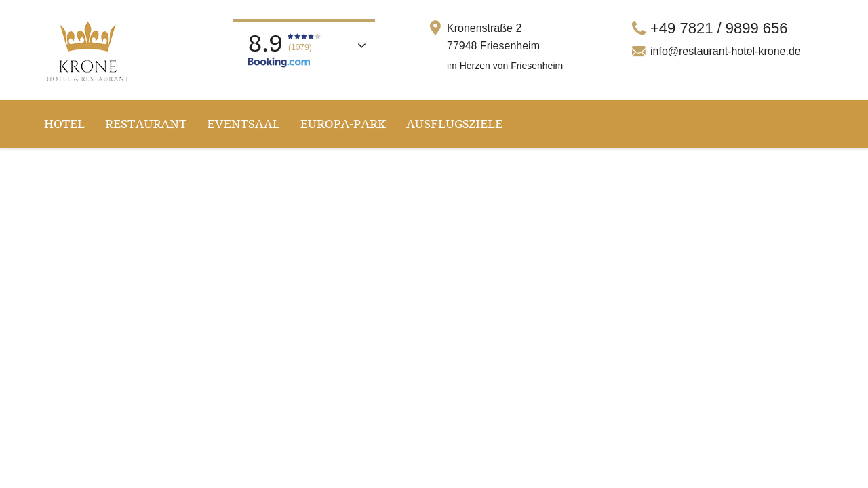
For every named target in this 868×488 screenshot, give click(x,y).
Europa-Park (343, 124)
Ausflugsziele (454, 124)
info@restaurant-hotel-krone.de (726, 51)
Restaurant (146, 124)
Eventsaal (243, 124)
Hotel (64, 124)
